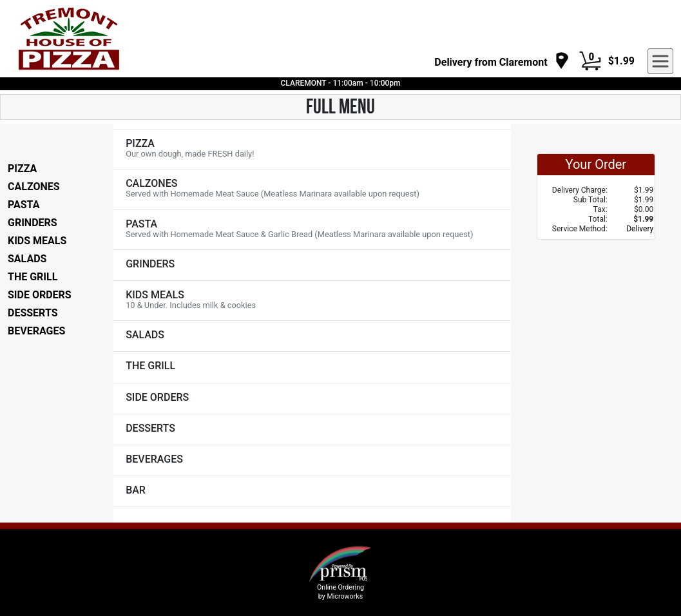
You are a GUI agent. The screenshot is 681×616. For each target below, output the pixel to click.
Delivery (640, 229)
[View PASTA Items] (312, 230)
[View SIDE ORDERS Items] (312, 399)
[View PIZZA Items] (312, 149)
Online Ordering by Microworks (340, 592)
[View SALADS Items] (312, 336)
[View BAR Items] (312, 491)
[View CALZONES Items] (312, 189)
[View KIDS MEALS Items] (312, 301)
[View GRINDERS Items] (312, 265)
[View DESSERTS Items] (312, 429)
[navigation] (502, 62)
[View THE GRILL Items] (312, 367)
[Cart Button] (590, 61)
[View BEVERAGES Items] (312, 460)
